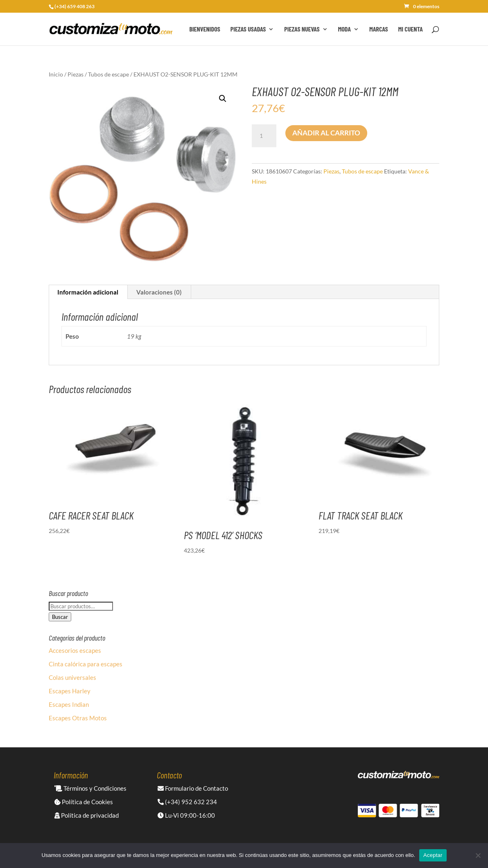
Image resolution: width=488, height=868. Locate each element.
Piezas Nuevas (302, 29)
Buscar (60, 617)
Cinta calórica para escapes (86, 664)
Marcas (379, 29)
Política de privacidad (87, 815)
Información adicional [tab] (88, 292)
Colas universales (72, 677)
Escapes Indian (69, 704)
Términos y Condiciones (90, 788)
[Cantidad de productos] (264, 136)
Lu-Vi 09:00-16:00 (186, 815)
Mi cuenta (411, 29)
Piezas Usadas (248, 29)
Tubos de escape (108, 74)
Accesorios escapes (75, 650)
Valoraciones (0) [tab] (159, 292)
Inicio (56, 74)
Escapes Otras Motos (78, 718)
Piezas (76, 74)
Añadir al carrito (326, 133)
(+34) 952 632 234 (187, 802)
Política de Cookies (84, 802)
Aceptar (433, 855)
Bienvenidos (204, 29)
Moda (345, 29)
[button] (223, 99)
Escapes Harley (70, 691)
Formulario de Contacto (193, 788)
